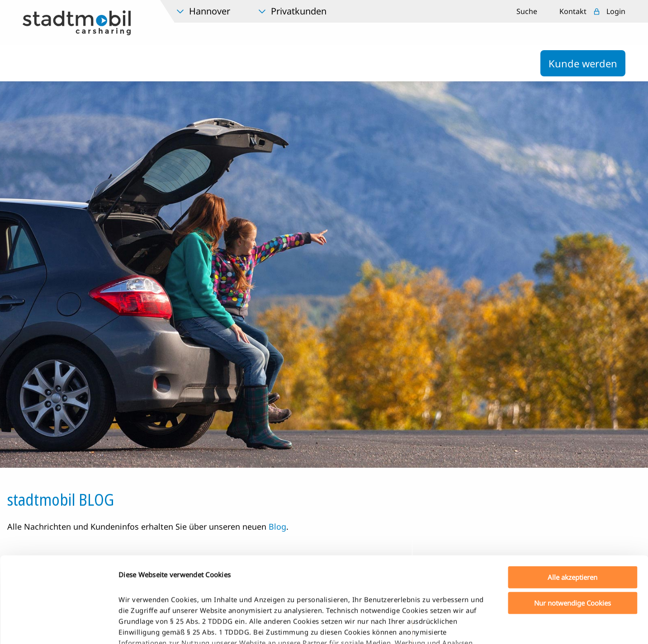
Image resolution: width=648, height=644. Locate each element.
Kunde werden (583, 63)
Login (616, 11)
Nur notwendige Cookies (572, 529)
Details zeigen (476, 626)
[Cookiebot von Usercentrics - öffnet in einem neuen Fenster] (59, 626)
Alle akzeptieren (572, 504)
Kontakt (573, 11)
